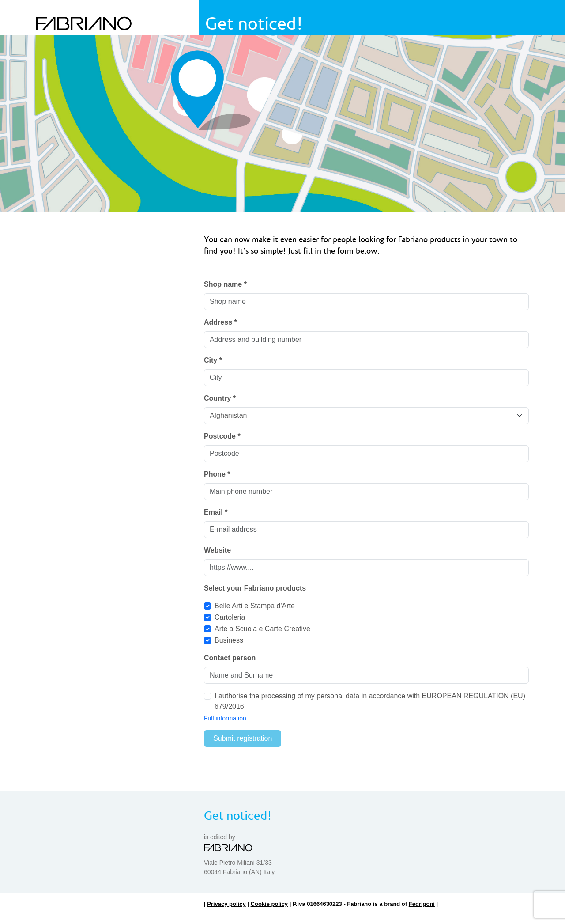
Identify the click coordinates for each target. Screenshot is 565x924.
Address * (220, 322)
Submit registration (243, 738)
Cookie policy (269, 904)
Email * (216, 512)
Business (229, 640)
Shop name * (225, 284)
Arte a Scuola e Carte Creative (262, 629)
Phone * (217, 474)
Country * (220, 398)
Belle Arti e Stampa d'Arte (255, 606)
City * (213, 360)
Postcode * (222, 436)
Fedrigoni (422, 904)
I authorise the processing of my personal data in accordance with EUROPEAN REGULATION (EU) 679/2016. (370, 701)
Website (217, 550)
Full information (225, 718)
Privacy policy (226, 904)
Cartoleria (230, 617)
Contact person (230, 658)
